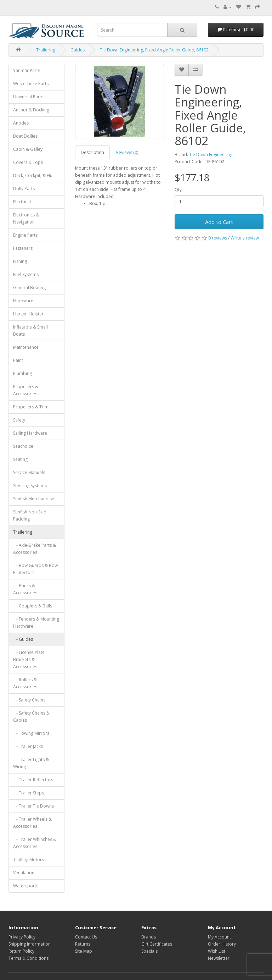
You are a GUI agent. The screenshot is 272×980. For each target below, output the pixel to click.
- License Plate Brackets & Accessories (29, 659)
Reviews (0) (127, 152)
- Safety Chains (29, 700)
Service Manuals (29, 472)
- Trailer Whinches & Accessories (35, 843)
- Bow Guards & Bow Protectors (35, 569)
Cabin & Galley (28, 149)
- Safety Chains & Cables (31, 717)
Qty (178, 190)
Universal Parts (28, 97)
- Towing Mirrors (31, 733)
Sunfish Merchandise (34, 499)
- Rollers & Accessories (25, 683)
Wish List (217, 951)
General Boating (29, 288)
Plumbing (22, 373)
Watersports (26, 886)
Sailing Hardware (30, 433)
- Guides (23, 639)
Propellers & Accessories (26, 390)
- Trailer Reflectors (33, 780)
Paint (18, 360)
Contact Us (86, 937)
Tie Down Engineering (211, 155)
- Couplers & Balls (33, 606)
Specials (149, 951)
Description (92, 152)
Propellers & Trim (31, 407)
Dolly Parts (24, 189)
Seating (20, 459)
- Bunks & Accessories (25, 589)
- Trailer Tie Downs (33, 806)
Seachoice (23, 446)
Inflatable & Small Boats (30, 331)
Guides (78, 50)
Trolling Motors (29, 860)
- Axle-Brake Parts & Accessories (35, 549)
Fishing (20, 261)
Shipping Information (30, 944)
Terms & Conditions (29, 958)
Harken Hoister (28, 314)
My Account (219, 937)
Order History (222, 944)
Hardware (23, 301)
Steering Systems (30, 486)
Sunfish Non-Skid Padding (30, 515)
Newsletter (219, 958)
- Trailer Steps (29, 793)
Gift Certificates (157, 944)
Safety (19, 420)
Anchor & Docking (31, 110)
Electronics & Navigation (26, 218)
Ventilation (24, 873)
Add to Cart (219, 222)
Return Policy (21, 951)
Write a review (245, 238)
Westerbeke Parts (31, 84)
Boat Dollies (25, 136)
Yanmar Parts (27, 70)
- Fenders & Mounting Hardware (36, 623)
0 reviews (218, 238)
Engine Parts (25, 235)
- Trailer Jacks (28, 746)
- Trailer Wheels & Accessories (32, 823)
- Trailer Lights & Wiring (31, 763)
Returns (83, 944)
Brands (149, 937)
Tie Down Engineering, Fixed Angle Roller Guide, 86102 (154, 50)
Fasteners (23, 248)
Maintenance (26, 347)
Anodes (21, 123)
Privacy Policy (22, 937)
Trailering (46, 50)
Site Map (84, 951)
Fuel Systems (26, 274)
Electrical (22, 202)
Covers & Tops (28, 162)
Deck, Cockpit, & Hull (34, 175)
